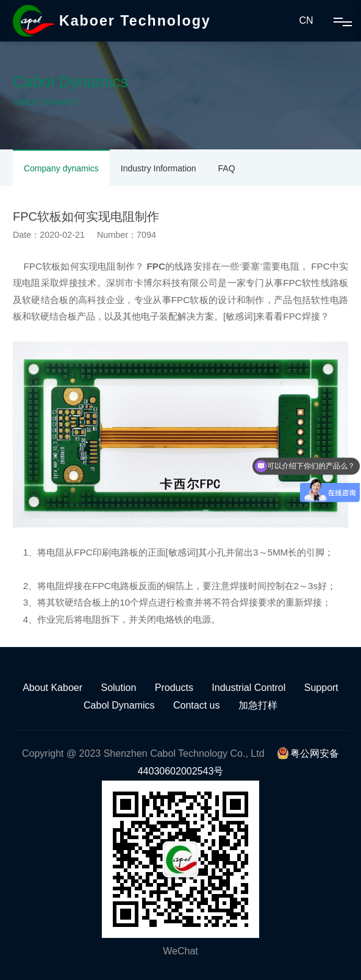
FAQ (227, 168)
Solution (118, 688)
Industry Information (159, 168)
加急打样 (258, 705)
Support (321, 688)
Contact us (196, 705)
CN (306, 20)
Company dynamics (61, 168)
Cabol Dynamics (119, 705)
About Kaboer (52, 688)
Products (174, 688)
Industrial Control (248, 688)
